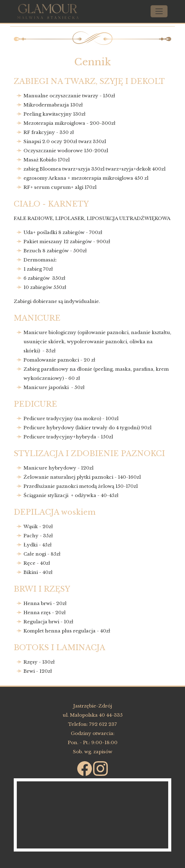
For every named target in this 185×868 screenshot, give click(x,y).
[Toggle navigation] (159, 11)
